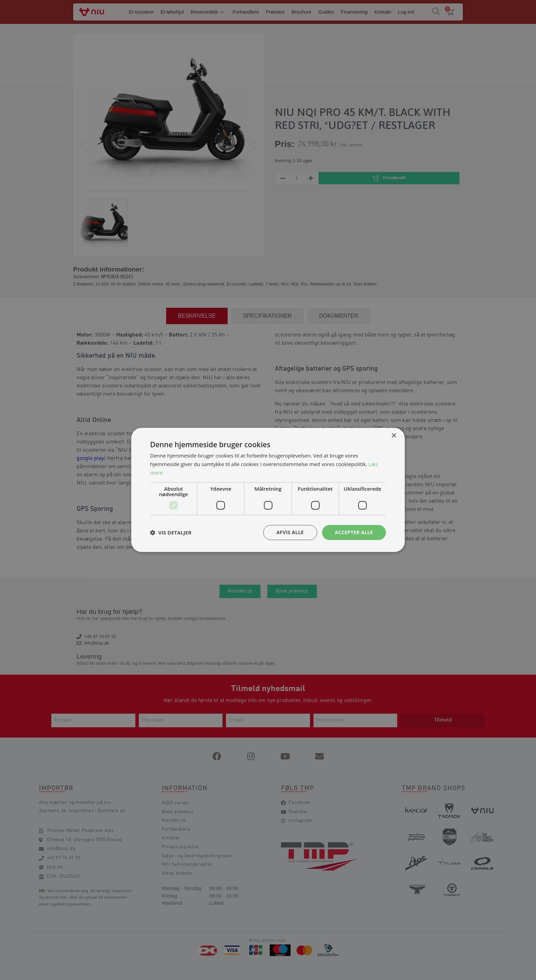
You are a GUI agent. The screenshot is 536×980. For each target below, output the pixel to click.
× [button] (394, 436)
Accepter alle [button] (354, 532)
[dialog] (268, 490)
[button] (171, 532)
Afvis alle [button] (290, 532)
